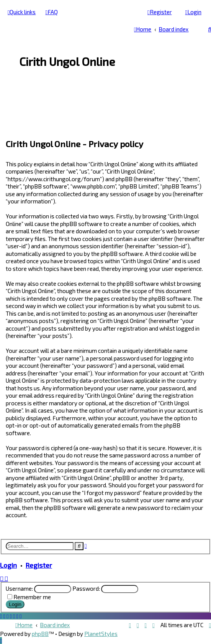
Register (39, 565)
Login (8, 565)
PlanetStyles (101, 634)
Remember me (32, 597)
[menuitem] (51, 12)
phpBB (40, 634)
